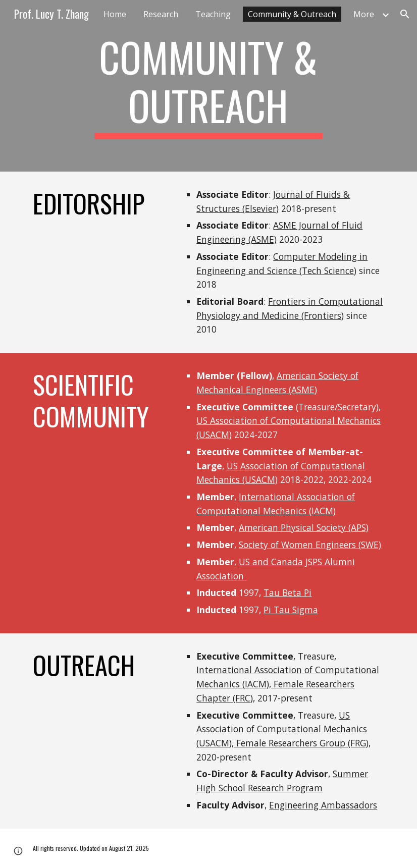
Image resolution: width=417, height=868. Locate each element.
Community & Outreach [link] (292, 14)
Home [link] (115, 14)
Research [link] (161, 14)
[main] (209, 86)
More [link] (364, 14)
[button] (405, 14)
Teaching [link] (213, 14)
